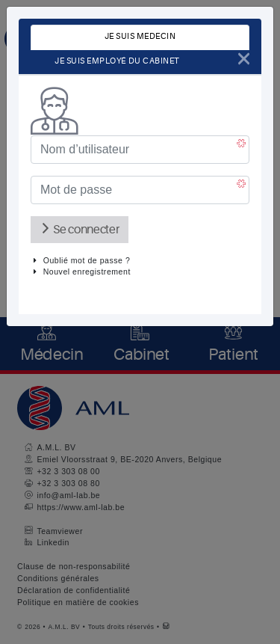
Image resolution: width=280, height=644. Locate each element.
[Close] (244, 59)
